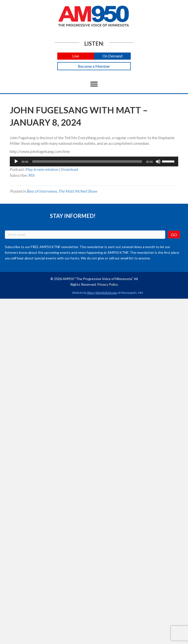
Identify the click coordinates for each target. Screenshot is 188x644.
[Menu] (94, 84)
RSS (32, 175)
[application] (94, 161)
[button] (76, 56)
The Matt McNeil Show (78, 191)
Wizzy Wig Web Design (102, 293)
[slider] (87, 161)
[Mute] (158, 161)
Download (69, 169)
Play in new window (42, 169)
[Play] (16, 161)
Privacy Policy (108, 284)
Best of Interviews (42, 191)
